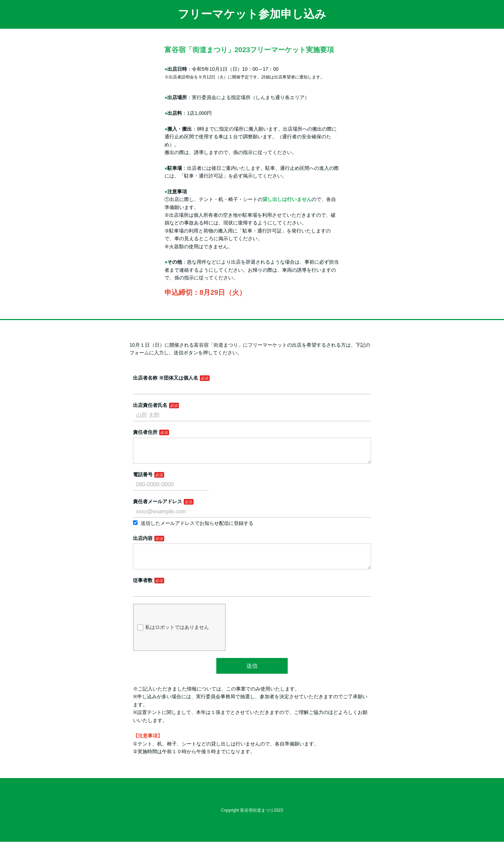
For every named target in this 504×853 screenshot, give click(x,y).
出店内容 (143, 544)
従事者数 (143, 591)
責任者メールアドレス (157, 507)
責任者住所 (145, 432)
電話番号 (143, 480)
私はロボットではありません (173, 639)
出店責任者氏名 (150, 405)
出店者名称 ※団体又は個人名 (166, 378)
